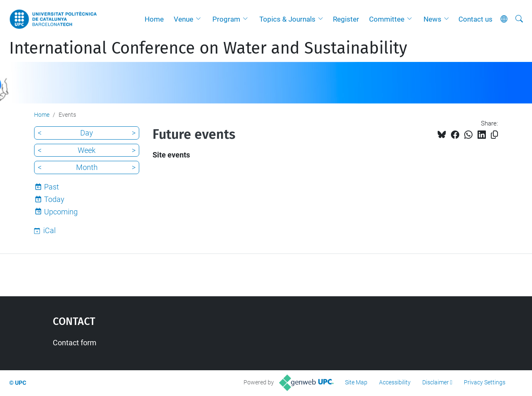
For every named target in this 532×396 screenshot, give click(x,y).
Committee (387, 19)
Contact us (475, 19)
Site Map (356, 382)
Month (87, 167)
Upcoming (61, 212)
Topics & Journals (287, 19)
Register (346, 19)
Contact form (75, 343)
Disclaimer (436, 382)
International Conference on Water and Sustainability (208, 48)
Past (52, 187)
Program (226, 19)
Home (154, 19)
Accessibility (395, 382)
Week (87, 150)
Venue (183, 19)
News (432, 19)
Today (54, 199)
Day (87, 133)
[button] (200, 19)
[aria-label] (519, 19)
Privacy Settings (485, 382)
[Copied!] (494, 135)
